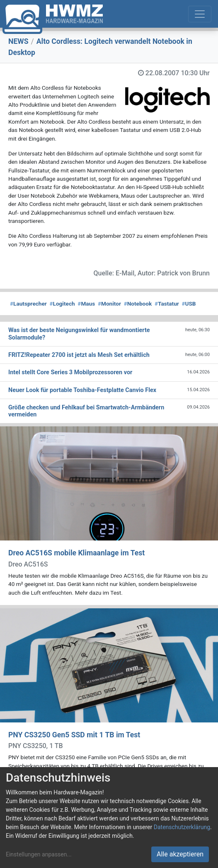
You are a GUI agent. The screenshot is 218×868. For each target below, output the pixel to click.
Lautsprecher (28, 304)
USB (189, 304)
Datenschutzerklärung (182, 827)
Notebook (138, 304)
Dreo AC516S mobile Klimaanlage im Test (76, 553)
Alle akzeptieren (180, 854)
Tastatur (167, 304)
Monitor (109, 304)
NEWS (18, 41)
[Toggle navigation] (200, 14)
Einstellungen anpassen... (39, 854)
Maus (86, 304)
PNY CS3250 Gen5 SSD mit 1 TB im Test (74, 735)
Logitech (62, 304)
